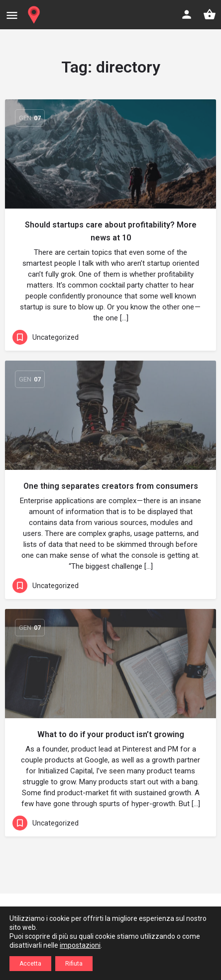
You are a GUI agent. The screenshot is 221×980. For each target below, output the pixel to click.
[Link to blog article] (110, 154)
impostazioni (80, 945)
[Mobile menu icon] (12, 15)
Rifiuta (74, 964)
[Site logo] (35, 15)
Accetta (30, 964)
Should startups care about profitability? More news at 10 (111, 231)
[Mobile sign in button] (187, 14)
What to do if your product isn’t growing (111, 734)
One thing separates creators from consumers (111, 486)
